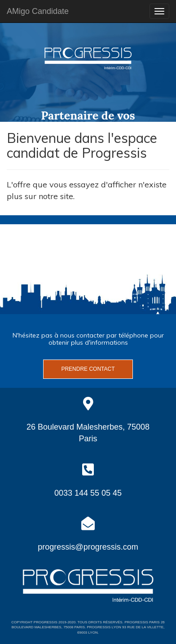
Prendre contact (88, 369)
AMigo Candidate (38, 11)
